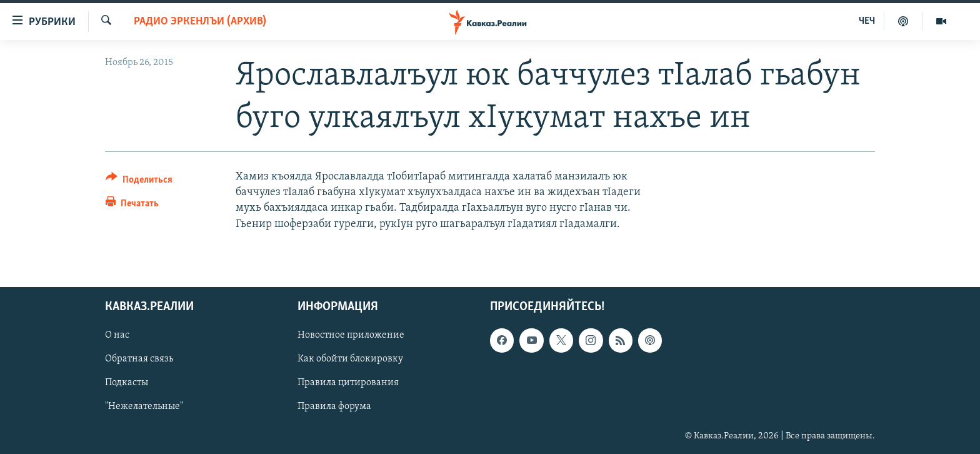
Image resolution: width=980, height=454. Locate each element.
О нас (117, 335)
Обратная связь (139, 359)
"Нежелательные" (144, 406)
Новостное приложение (351, 335)
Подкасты (127, 383)
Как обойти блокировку (350, 359)
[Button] (139, 182)
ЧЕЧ (867, 21)
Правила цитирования (348, 383)
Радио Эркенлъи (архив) (200, 22)
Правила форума (334, 406)
